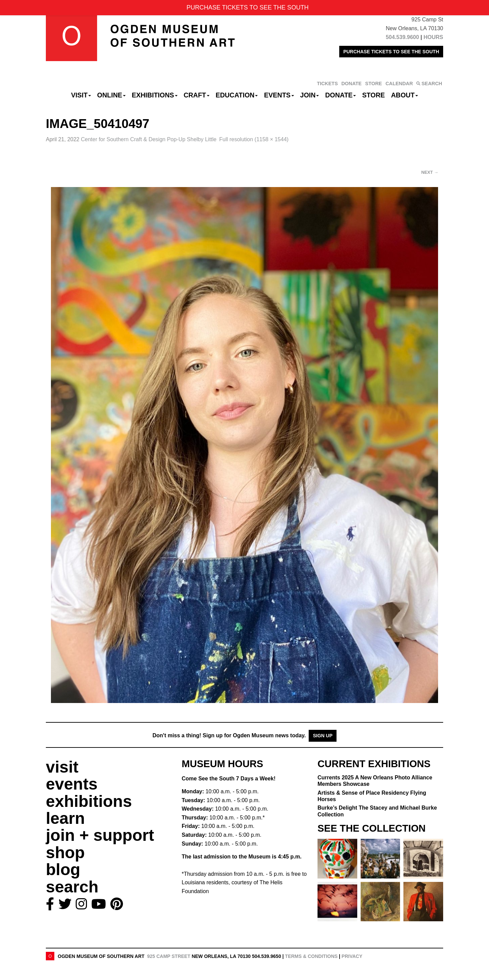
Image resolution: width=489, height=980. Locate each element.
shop (65, 853)
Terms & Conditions (311, 956)
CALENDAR (399, 84)
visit (62, 767)
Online (111, 95)
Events (279, 95)
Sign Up (323, 736)
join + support (100, 835)
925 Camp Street (169, 956)
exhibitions (89, 801)
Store (374, 95)
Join (310, 95)
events (72, 784)
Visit (81, 95)
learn (65, 818)
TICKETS (327, 84)
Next (430, 172)
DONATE (351, 84)
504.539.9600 (402, 37)
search (72, 887)
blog (63, 870)
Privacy (352, 956)
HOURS (433, 37)
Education (237, 95)
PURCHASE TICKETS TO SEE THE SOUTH (391, 52)
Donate (340, 95)
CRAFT (197, 95)
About (405, 95)
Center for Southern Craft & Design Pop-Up (149, 139)
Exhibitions (155, 95)
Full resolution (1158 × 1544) (254, 139)
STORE (373, 84)
